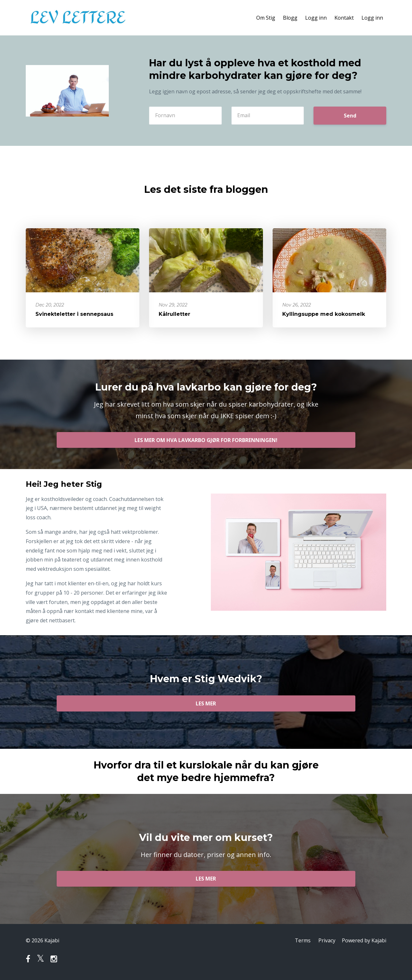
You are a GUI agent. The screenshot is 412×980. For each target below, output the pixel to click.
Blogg (290, 18)
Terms (303, 940)
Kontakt (344, 18)
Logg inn (316, 18)
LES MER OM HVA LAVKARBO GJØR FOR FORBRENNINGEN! (206, 440)
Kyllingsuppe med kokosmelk (324, 314)
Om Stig (266, 18)
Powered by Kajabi (364, 940)
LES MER (206, 703)
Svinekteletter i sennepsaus (74, 314)
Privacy (327, 940)
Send (350, 116)
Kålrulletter (174, 314)
